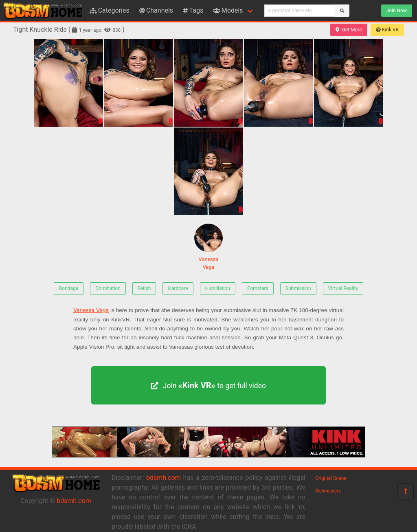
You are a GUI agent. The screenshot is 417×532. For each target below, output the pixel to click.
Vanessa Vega (208, 247)
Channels (156, 10)
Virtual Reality (343, 288)
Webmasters (328, 491)
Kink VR (387, 30)
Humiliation (218, 288)
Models (228, 10)
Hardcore (178, 288)
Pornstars (258, 288)
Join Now (397, 11)
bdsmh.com (74, 501)
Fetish (144, 288)
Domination (108, 288)
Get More (349, 30)
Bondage (69, 288)
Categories (110, 10)
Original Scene (331, 478)
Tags (193, 10)
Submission (298, 288)
